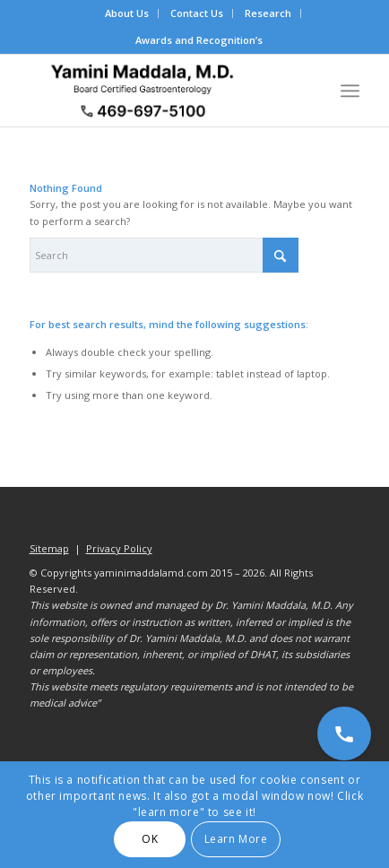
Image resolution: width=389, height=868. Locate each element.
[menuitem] (127, 13)
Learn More (236, 839)
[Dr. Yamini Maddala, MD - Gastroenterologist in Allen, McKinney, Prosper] (162, 91)
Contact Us (197, 13)
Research (268, 13)
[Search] (164, 255)
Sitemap (49, 548)
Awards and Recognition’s (199, 40)
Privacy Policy (119, 548)
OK (150, 839)
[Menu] (350, 91)
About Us (127, 13)
